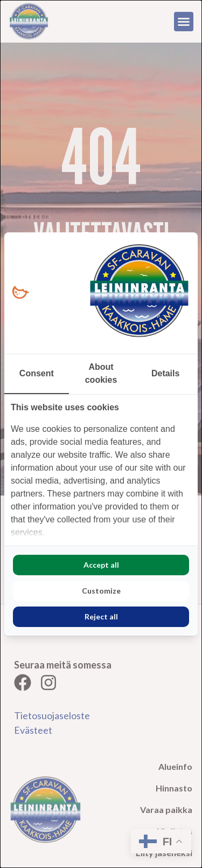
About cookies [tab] (101, 373)
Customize (101, 591)
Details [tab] (165, 373)
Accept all (101, 565)
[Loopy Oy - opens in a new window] (20, 293)
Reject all (101, 616)
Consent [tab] (37, 373)
